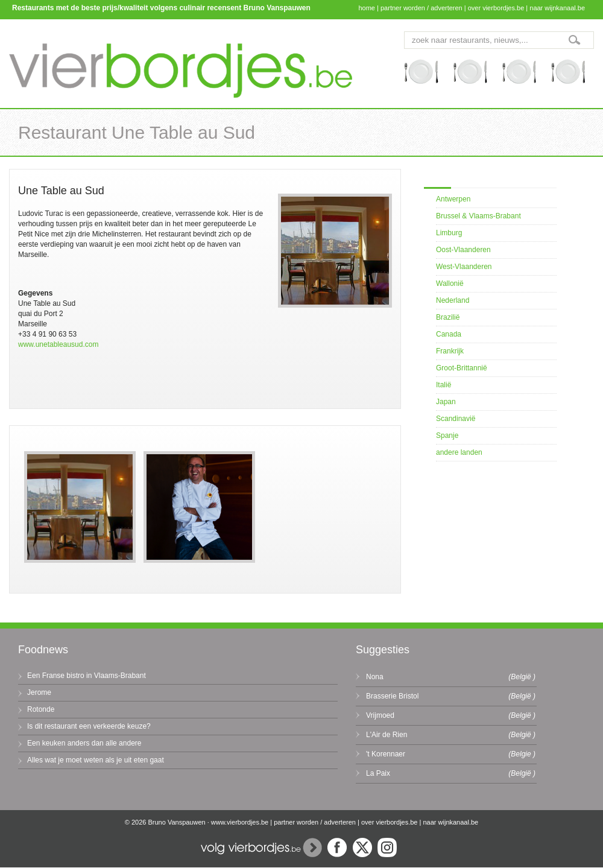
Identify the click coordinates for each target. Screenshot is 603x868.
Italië (444, 385)
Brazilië (448, 317)
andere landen (459, 452)
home (367, 8)
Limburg (449, 233)
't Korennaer (386, 754)
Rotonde (41, 709)
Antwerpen (453, 199)
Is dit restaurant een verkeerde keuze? (89, 726)
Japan (446, 402)
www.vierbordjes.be (240, 822)
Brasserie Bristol (392, 696)
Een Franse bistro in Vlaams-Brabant (87, 676)
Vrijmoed (380, 715)
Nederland (453, 300)
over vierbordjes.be (496, 8)
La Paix (378, 773)
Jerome (39, 692)
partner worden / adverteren (421, 8)
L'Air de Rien (387, 735)
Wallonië (450, 284)
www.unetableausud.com (58, 344)
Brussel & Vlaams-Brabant (478, 216)
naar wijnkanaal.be (557, 8)
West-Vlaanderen (464, 267)
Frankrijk (450, 351)
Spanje (447, 436)
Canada (449, 334)
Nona (375, 677)
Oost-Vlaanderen (463, 250)
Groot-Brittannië (462, 368)
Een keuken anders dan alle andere (84, 743)
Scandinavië (456, 419)
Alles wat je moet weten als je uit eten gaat (96, 760)
